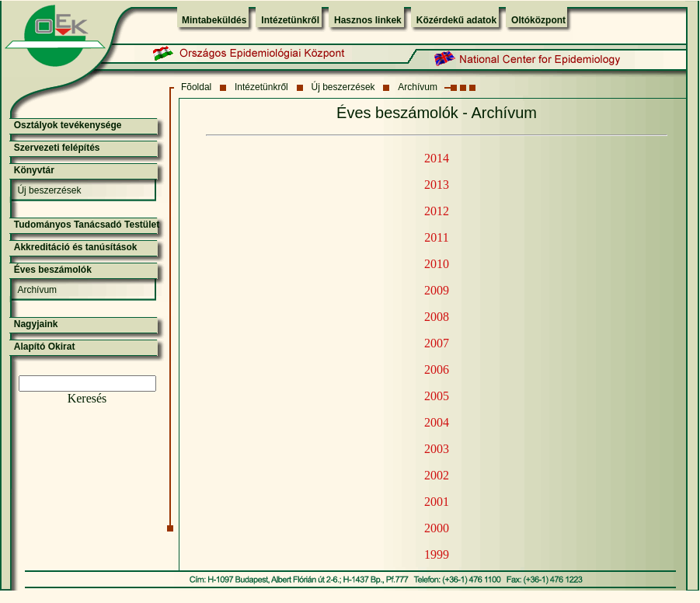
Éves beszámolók (53, 270)
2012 (437, 211)
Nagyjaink (36, 324)
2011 (436, 237)
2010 (437, 264)
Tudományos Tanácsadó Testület (87, 225)
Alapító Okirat (45, 347)
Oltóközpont (538, 20)
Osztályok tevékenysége (68, 125)
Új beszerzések (343, 87)
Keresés (87, 398)
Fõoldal (196, 87)
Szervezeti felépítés (57, 148)
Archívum (418, 87)
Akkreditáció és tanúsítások (76, 247)
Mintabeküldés (214, 20)
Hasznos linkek (368, 20)
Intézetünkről (290, 20)
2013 (437, 185)
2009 (437, 290)
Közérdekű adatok (456, 20)
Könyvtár (34, 170)
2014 (437, 158)
